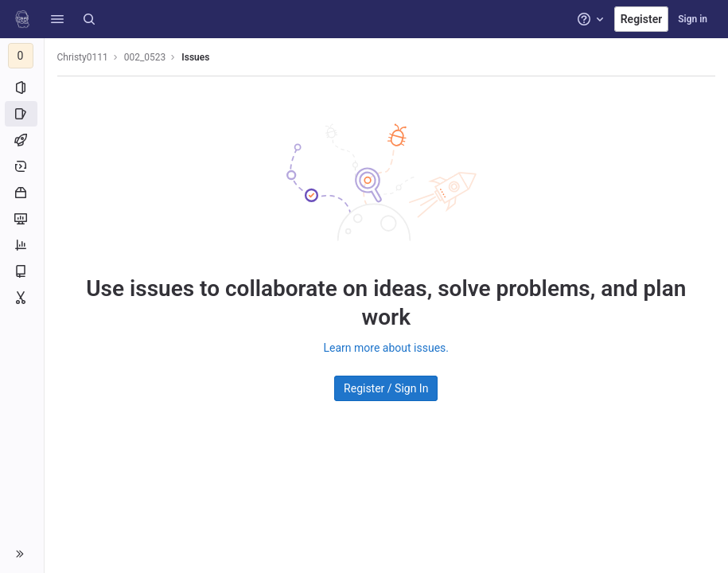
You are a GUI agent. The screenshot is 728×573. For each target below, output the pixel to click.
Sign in (693, 19)
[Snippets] (22, 298)
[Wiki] (22, 271)
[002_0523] (22, 56)
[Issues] (22, 114)
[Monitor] (22, 219)
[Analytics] (22, 245)
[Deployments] (22, 166)
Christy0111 (83, 57)
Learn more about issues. (386, 348)
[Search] (89, 19)
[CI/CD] (22, 140)
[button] (57, 19)
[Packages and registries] (22, 193)
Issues (196, 57)
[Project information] (22, 88)
